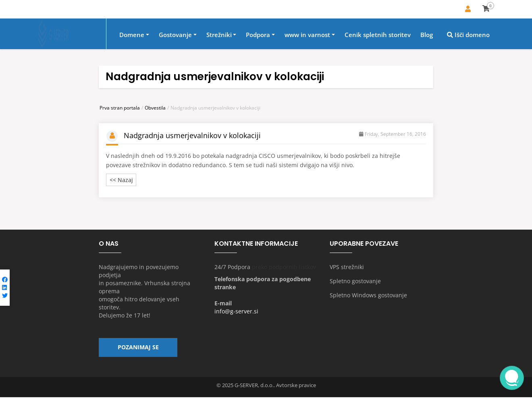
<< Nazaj (121, 180)
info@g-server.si (236, 312)
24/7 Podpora (232, 267)
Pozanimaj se (138, 348)
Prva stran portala (120, 108)
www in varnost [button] (307, 35)
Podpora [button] (258, 35)
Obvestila (155, 108)
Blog (427, 35)
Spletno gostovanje (355, 281)
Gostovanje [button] (175, 35)
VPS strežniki (347, 267)
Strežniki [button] (219, 35)
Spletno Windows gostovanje (368, 295)
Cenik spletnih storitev (378, 35)
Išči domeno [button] (468, 35)
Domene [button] (132, 35)
